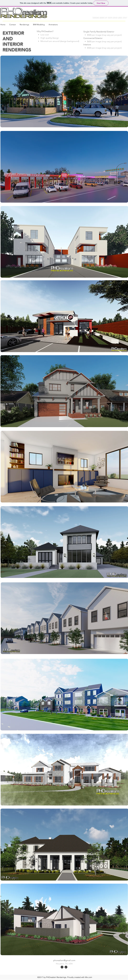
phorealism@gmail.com (64, 960)
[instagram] (62, 967)
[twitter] (66, 967)
